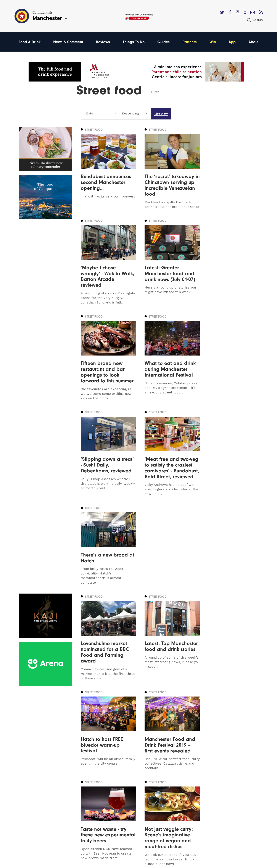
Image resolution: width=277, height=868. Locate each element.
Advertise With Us (178, 781)
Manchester (28, 774)
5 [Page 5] (122, 720)
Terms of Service (178, 799)
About (253, 42)
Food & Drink (30, 42)
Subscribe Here (177, 787)
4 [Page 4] (117, 720)
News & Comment (68, 42)
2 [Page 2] (108, 720)
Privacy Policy (175, 793)
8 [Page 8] (144, 720)
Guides (163, 42)
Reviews (103, 42)
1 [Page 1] (103, 720)
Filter (155, 92)
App (232, 42)
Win (213, 42)
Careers (170, 812)
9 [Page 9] (148, 720)
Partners (190, 42)
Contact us (173, 774)
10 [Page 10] (154, 720)
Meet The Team (177, 805)
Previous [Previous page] (92, 720)
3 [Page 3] (112, 720)
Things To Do (134, 42)
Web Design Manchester (180, 863)
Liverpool (26, 787)
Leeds (24, 781)
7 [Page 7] (139, 720)
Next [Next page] (165, 720)
